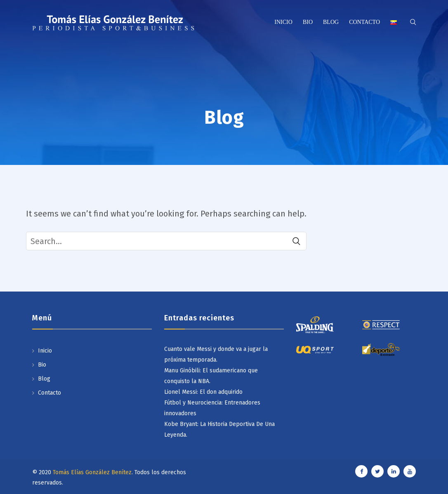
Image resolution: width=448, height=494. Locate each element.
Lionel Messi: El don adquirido (203, 392)
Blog (331, 22)
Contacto (364, 22)
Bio (308, 22)
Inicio (283, 22)
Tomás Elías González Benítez (92, 472)
